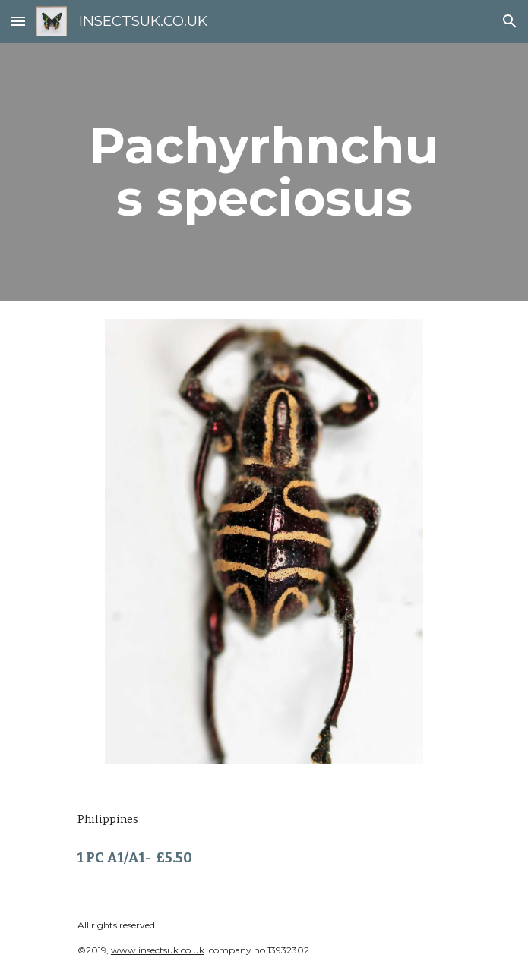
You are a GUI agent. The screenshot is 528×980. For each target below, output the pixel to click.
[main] (264, 172)
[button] (18, 21)
